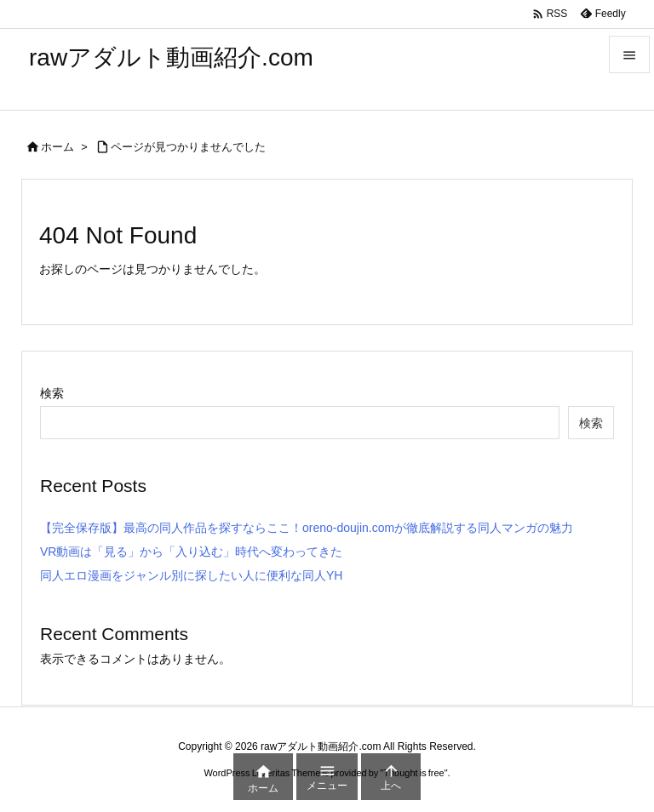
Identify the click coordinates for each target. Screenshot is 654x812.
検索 (52, 393)
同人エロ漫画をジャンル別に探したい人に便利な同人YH (191, 575)
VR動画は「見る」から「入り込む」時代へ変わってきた (191, 552)
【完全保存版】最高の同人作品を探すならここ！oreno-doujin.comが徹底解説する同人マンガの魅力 (307, 528)
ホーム (57, 147)
